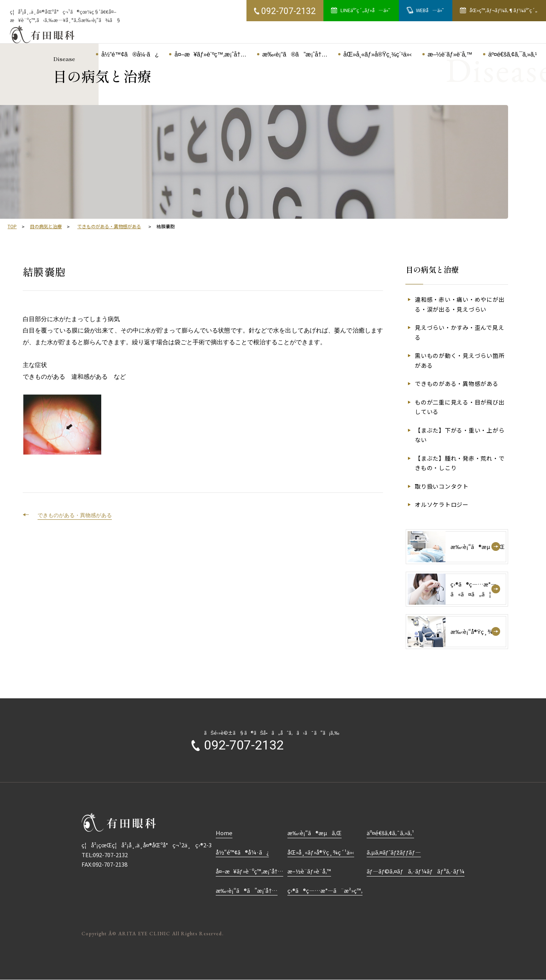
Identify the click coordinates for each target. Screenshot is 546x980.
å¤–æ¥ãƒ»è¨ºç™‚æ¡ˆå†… (250, 871)
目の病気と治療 (46, 226)
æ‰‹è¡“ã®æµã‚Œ (315, 833)
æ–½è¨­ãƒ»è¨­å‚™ (309, 871)
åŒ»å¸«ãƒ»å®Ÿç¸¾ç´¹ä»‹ (321, 852)
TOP (12, 226)
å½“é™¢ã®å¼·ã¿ (242, 852)
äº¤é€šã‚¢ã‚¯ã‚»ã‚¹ (391, 833)
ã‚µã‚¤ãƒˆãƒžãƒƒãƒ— (394, 852)
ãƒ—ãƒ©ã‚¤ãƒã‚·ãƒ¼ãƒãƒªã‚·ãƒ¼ (416, 871)
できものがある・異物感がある (109, 226)
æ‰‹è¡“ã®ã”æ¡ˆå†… (247, 890)
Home (224, 833)
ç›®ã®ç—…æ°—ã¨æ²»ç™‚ (325, 890)
